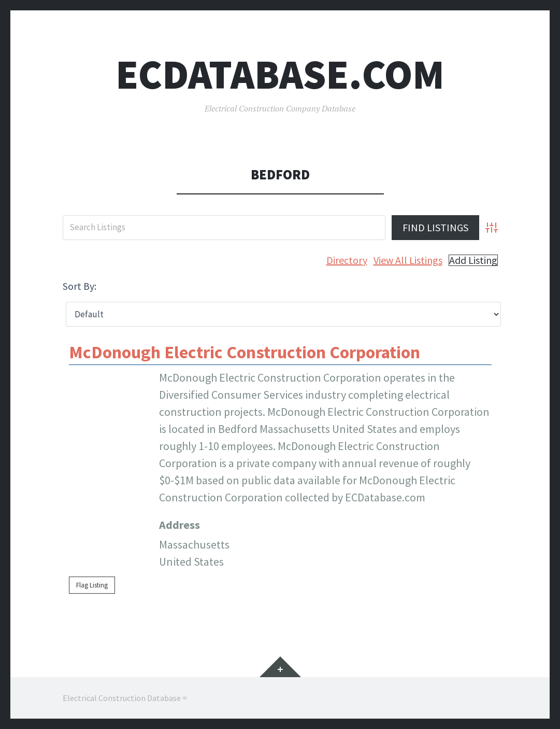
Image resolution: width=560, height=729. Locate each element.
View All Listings (408, 260)
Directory (347, 260)
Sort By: (80, 286)
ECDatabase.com (280, 74)
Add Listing (473, 260)
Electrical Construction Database (122, 698)
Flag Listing (92, 585)
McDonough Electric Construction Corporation (245, 352)
